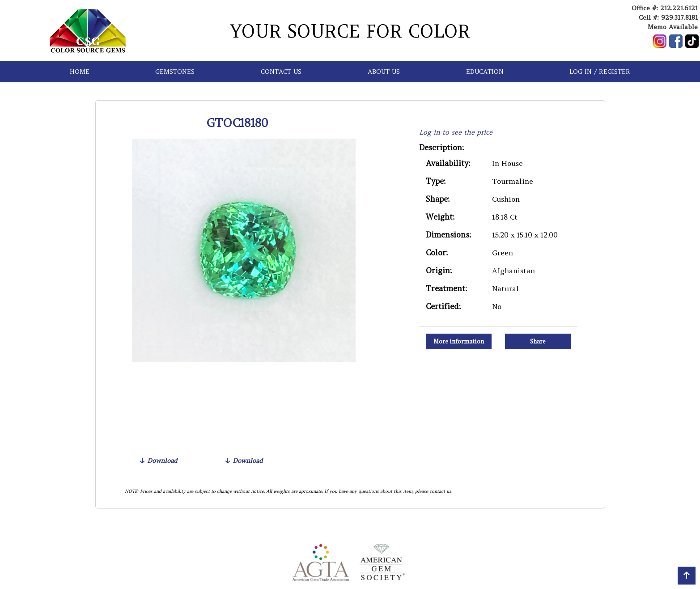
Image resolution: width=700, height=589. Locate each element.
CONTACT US (281, 72)
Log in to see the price (456, 132)
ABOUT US (384, 72)
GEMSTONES (175, 72)
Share (538, 341)
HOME (80, 72)
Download (159, 461)
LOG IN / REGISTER (600, 72)
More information (459, 341)
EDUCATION (485, 72)
